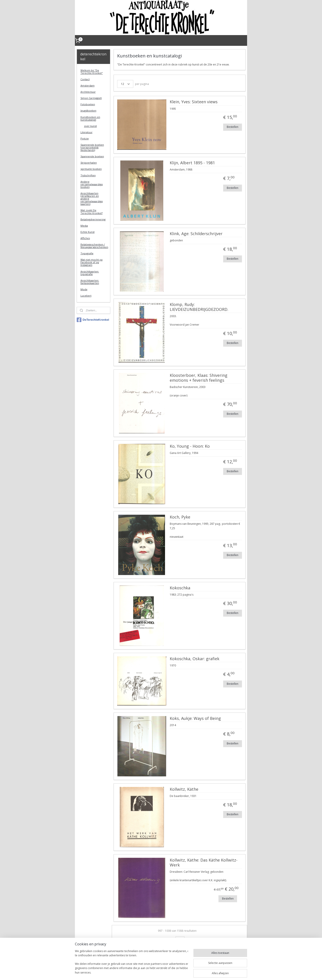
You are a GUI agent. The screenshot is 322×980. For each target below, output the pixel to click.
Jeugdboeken (88, 111)
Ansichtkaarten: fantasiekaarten (90, 282)
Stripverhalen (89, 163)
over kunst (90, 126)
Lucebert (86, 296)
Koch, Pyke (180, 517)
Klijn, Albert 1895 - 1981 (192, 163)
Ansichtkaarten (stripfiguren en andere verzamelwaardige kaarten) (92, 199)
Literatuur (87, 132)
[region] (131, 960)
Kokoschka (180, 588)
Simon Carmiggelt (91, 98)
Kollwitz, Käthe (184, 789)
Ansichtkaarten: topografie (90, 273)
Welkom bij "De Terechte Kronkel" (92, 72)
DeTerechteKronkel (93, 320)
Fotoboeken (88, 104)
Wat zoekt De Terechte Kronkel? (92, 212)
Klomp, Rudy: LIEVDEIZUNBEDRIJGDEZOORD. (199, 307)
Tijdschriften (88, 175)
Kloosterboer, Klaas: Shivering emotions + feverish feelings (198, 378)
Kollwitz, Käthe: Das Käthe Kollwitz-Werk (203, 863)
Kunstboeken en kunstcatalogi (90, 118)
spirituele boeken (91, 169)
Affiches (85, 238)
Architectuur (88, 92)
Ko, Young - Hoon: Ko (190, 446)
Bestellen (233, 127)
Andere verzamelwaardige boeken (92, 184)
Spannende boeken (92, 156)
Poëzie (85, 138)
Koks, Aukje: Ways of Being (195, 719)
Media (84, 226)
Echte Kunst (88, 232)
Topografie (87, 253)
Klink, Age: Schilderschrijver (196, 234)
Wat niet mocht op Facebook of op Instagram (92, 262)
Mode (84, 289)
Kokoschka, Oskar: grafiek (194, 659)
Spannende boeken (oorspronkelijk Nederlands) (92, 147)
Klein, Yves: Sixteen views (193, 102)
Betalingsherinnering (93, 219)
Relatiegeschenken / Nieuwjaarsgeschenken (94, 246)
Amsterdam (88, 85)
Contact (85, 79)
